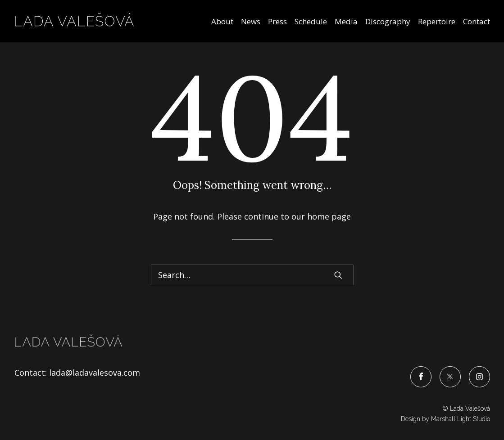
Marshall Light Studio (461, 419)
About (222, 21)
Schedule (311, 21)
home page (329, 216)
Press (277, 21)
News (251, 21)
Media (346, 21)
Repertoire (437, 21)
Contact (477, 21)
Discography (388, 21)
